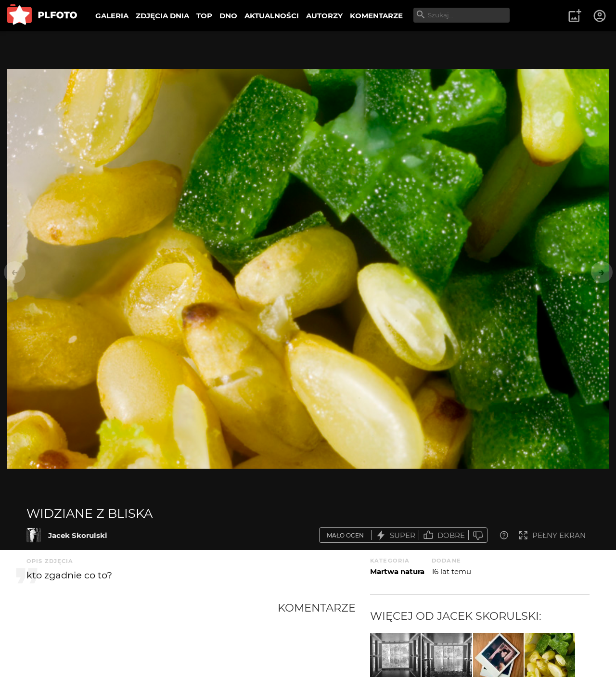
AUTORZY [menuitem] (324, 16)
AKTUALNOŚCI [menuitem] (272, 16)
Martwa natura (397, 571)
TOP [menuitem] (204, 16)
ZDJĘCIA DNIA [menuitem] (162, 16)
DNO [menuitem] (228, 16)
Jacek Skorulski (78, 535)
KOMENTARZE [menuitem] (376, 16)
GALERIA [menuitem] (112, 16)
